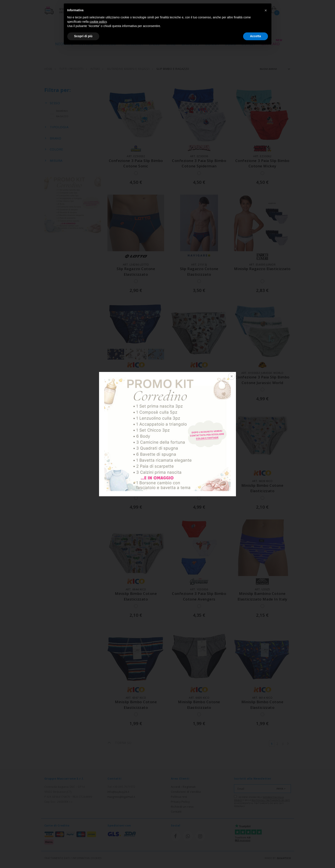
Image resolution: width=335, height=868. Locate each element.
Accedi (176, 787)
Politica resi (179, 797)
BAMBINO (59, 111)
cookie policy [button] (98, 22)
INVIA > (281, 789)
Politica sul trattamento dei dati (271, 800)
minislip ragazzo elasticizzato (262, 269)
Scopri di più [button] (83, 36)
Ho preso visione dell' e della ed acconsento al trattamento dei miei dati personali (262, 801)
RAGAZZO (59, 116)
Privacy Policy (180, 802)
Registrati (189, 787)
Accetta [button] (256, 36)
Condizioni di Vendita (186, 792)
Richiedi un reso (182, 807)
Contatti (176, 812)
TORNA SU (119, 743)
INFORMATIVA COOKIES (87, 858)
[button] (266, 10)
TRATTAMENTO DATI (57, 858)
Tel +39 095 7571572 (121, 787)
